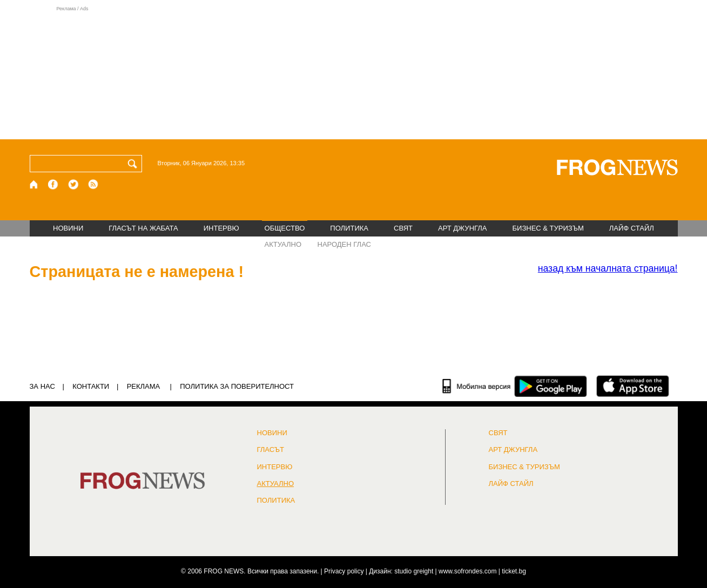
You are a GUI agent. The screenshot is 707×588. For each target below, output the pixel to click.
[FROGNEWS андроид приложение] (551, 386)
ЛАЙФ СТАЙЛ (632, 228)
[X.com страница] (73, 184)
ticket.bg (514, 571)
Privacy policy (344, 571)
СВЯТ (403, 228)
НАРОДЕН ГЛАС (344, 244)
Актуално (276, 484)
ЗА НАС (42, 386)
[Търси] (134, 164)
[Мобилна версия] (477, 386)
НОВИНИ (68, 228)
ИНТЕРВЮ (221, 228)
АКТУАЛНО (283, 244)
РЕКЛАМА (144, 386)
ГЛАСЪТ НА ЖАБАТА (143, 228)
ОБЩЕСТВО (285, 228)
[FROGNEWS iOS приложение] (633, 386)
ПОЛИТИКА (349, 228)
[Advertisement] (354, 72)
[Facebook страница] (53, 184)
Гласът (271, 450)
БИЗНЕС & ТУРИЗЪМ (548, 228)
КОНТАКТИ (91, 386)
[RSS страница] (93, 184)
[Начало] (34, 184)
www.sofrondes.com (467, 571)
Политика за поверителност (237, 386)
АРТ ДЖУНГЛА (463, 228)
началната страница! (608, 268)
